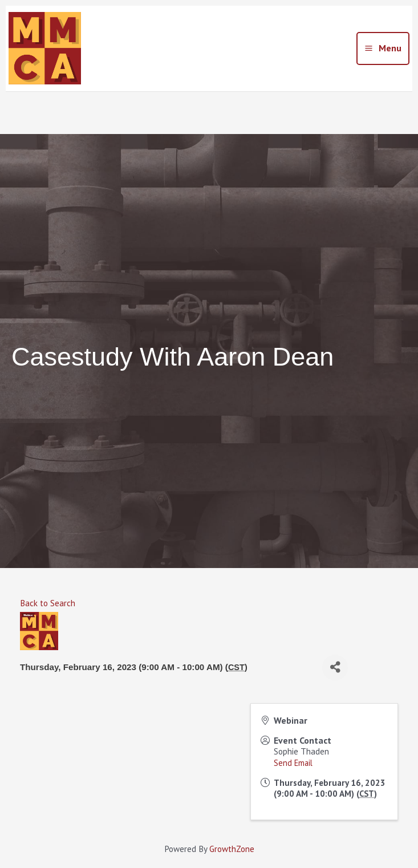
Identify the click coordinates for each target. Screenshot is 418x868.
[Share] (335, 668)
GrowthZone (232, 849)
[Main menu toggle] (383, 48)
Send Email (293, 763)
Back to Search (48, 603)
